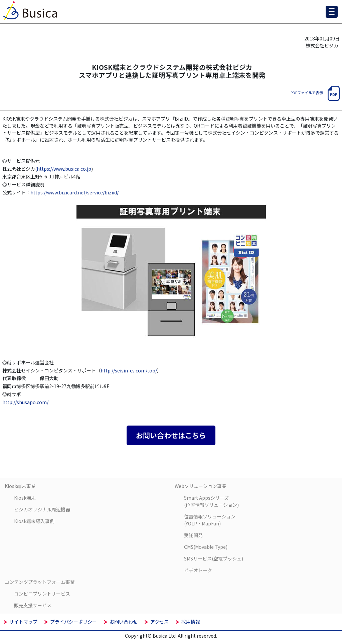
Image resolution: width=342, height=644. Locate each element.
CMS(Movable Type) (206, 547)
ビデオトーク (198, 570)
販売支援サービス (33, 605)
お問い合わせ (124, 622)
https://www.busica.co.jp (64, 169)
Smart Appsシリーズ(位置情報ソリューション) (211, 501)
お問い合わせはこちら (171, 435)
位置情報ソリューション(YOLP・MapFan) (210, 520)
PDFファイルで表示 (315, 93)
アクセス (159, 622)
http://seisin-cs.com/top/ (129, 370)
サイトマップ (23, 622)
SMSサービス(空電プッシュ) (214, 558)
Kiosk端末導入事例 (34, 521)
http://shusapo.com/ (25, 402)
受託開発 (193, 535)
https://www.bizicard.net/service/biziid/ (74, 192)
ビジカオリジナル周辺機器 (42, 509)
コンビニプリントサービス (42, 594)
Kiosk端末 (25, 498)
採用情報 (191, 622)
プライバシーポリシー (73, 622)
